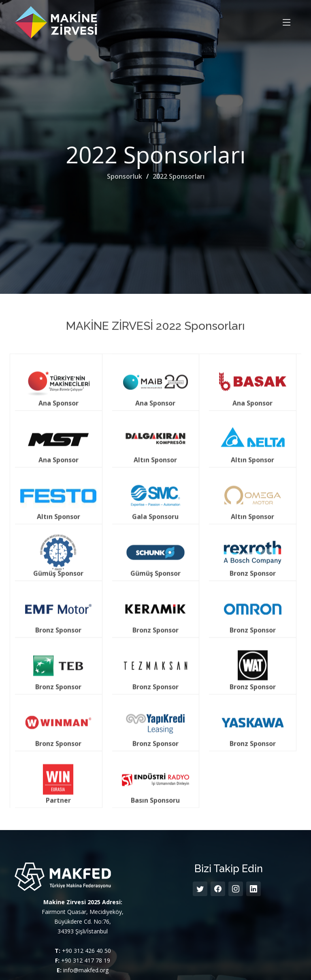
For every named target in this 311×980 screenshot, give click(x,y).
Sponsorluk (125, 176)
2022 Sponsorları (179, 176)
